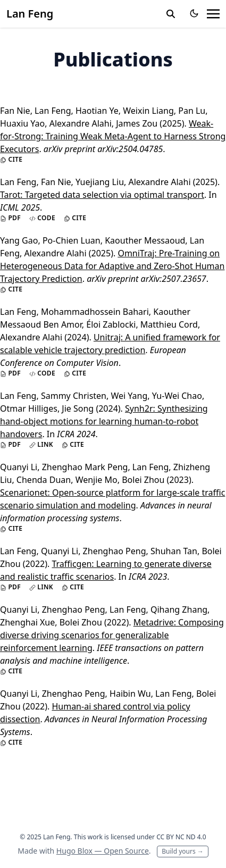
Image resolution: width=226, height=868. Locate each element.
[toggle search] (171, 14)
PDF (10, 218)
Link (41, 445)
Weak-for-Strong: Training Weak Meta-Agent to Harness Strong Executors (113, 136)
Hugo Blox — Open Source (103, 851)
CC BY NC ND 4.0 (181, 837)
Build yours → (183, 851)
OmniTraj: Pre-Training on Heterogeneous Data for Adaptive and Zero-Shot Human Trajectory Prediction (112, 266)
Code (42, 218)
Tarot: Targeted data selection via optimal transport (102, 195)
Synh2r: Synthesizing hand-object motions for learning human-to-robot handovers (104, 421)
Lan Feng (30, 14)
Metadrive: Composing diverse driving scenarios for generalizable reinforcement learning (112, 635)
